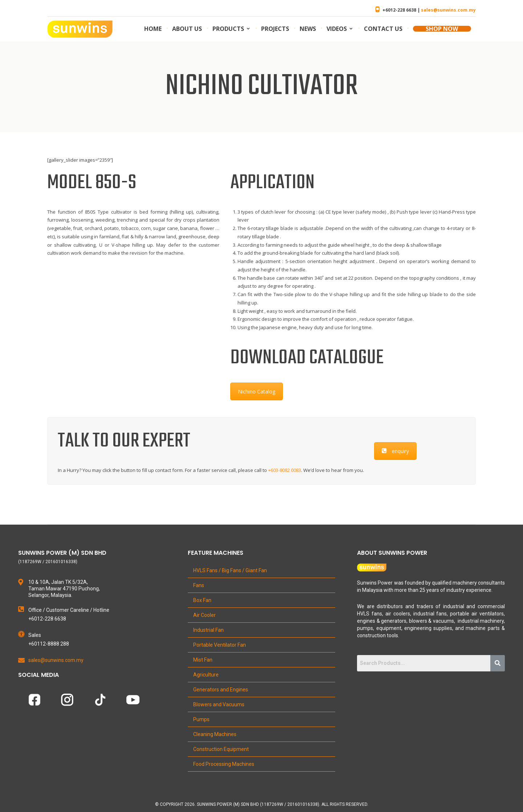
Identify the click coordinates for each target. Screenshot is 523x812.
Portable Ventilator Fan (220, 645)
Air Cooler (204, 615)
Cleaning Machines (215, 734)
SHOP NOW (442, 29)
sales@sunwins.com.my (448, 10)
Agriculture (206, 675)
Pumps (201, 719)
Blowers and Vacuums (219, 704)
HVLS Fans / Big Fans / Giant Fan (230, 570)
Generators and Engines (221, 690)
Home (153, 29)
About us (187, 29)
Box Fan (202, 600)
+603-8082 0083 (285, 470)
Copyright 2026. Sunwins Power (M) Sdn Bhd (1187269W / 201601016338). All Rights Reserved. (264, 804)
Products (228, 29)
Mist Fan (203, 660)
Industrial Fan (208, 630)
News (308, 29)
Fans (199, 585)
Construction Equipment (221, 749)
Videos (337, 29)
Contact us (383, 29)
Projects (275, 29)
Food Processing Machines (224, 764)
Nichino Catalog (257, 391)
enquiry (395, 451)
